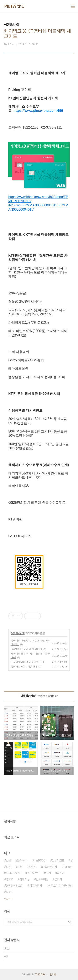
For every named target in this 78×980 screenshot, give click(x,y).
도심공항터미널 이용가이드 (26, 662)
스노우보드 (33, 873)
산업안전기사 (50, 867)
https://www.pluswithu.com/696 (38, 111)
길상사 (10, 892)
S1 (72, 860)
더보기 (7, 899)
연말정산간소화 (15, 886)
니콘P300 (39, 860)
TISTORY (40, 975)
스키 (48, 873)
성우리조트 (58, 860)
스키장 (32, 867)
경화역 (10, 879)
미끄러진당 (36, 886)
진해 (20, 867)
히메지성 (25, 879)
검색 (70, 922)
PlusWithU (14, 6)
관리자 (53, 975)
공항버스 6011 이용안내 (24, 667)
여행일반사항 (18, 633)
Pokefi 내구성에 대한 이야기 (26, 649)
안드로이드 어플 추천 (60, 886)
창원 (8, 867)
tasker (67, 867)
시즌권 (61, 873)
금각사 (58, 879)
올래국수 (22, 860)
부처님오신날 (13, 873)
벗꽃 (8, 860)
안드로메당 (42, 879)
